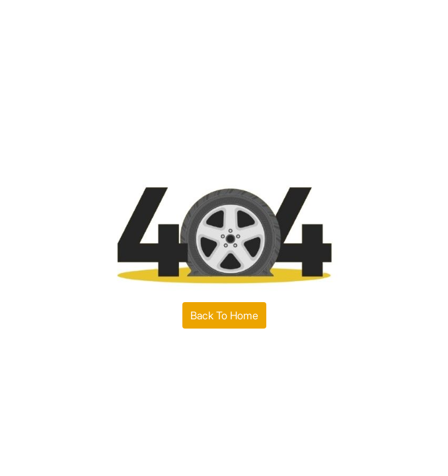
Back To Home (224, 315)
